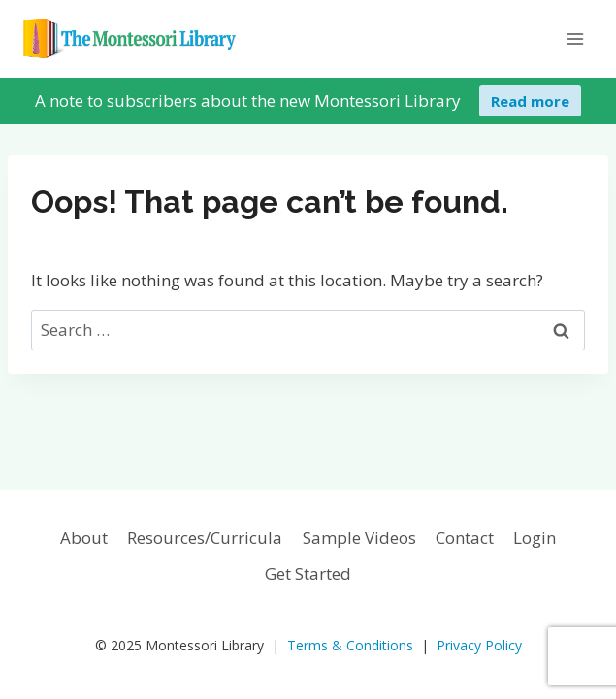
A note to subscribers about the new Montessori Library (248, 100)
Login (535, 537)
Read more (530, 101)
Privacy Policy (479, 645)
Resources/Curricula (205, 537)
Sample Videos (359, 537)
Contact (465, 537)
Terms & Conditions (350, 645)
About (84, 537)
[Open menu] (575, 38)
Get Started (308, 573)
